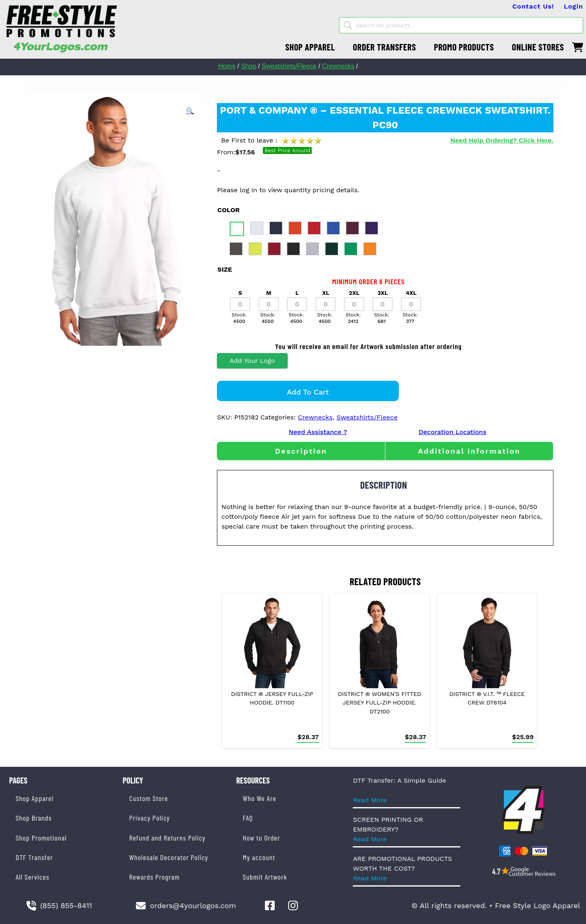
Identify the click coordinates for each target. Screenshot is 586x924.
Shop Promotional (41, 838)
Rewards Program (154, 877)
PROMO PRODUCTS (464, 47)
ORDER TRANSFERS (384, 47)
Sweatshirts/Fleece (289, 66)
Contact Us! (533, 6)
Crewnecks (338, 66)
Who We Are (259, 798)
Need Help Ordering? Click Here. (502, 140)
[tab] (301, 451)
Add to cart (308, 392)
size (225, 269)
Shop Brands (34, 818)
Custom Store (148, 798)
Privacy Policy (149, 818)
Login (574, 6)
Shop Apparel (34, 798)
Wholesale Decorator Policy (168, 857)
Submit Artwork (265, 877)
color (228, 210)
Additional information (469, 451)
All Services (32, 877)
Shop (248, 66)
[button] (190, 111)
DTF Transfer (34, 857)
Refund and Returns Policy (167, 838)
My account (259, 857)
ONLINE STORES (538, 47)
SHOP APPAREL (310, 47)
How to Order (261, 838)
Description (301, 451)
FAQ (248, 818)
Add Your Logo (252, 361)
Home (227, 66)
